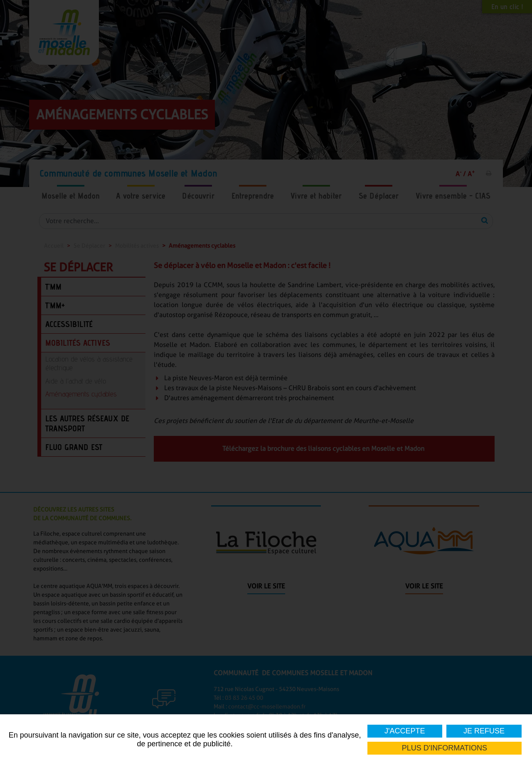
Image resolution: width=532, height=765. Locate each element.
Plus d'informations (445, 748)
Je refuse (484, 731)
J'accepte (405, 731)
